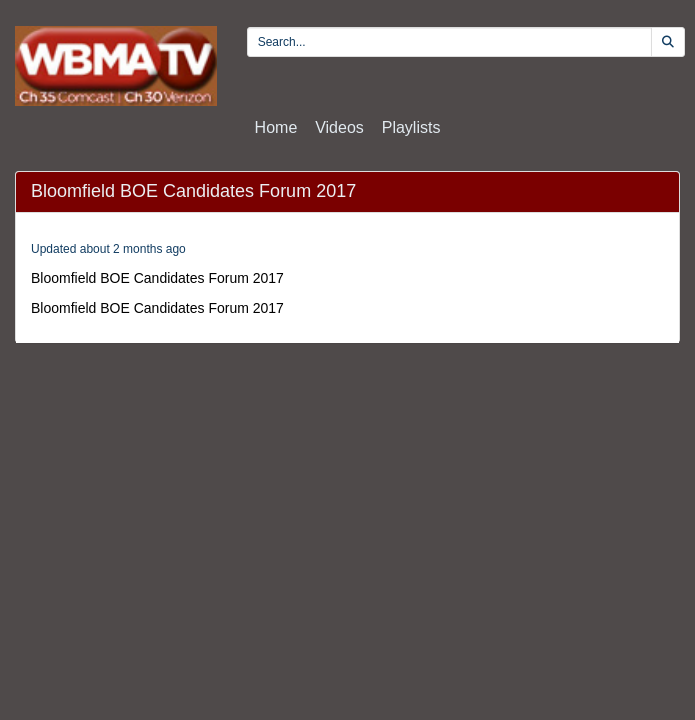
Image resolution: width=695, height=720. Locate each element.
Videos (339, 127)
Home (276, 127)
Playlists (411, 127)
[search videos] (449, 42)
